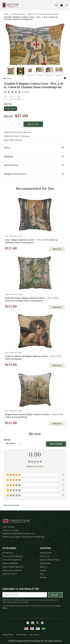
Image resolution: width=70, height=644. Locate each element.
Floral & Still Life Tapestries (13, 556)
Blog (42, 574)
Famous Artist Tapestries (12, 560)
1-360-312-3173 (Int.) (10, 530)
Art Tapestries (8, 553)
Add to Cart (57, 249)
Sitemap (43, 577)
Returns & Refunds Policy (50, 560)
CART (62, 5)
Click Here (27, 132)
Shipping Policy (46, 553)
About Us (43, 567)
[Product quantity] (12, 124)
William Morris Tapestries (12, 570)
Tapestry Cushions (18, 14)
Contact (43, 570)
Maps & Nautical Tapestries (13, 567)
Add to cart (33, 124)
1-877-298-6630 (8, 527)
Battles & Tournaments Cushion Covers (43, 14)
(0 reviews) (25, 92)
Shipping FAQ (45, 563)
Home (6, 14)
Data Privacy (34, 635)
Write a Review (56, 444)
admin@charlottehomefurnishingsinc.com (19, 534)
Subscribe (55, 595)
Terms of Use (45, 556)
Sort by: (7, 440)
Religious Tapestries (10, 563)
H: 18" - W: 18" (10, 109)
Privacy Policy (8, 635)
